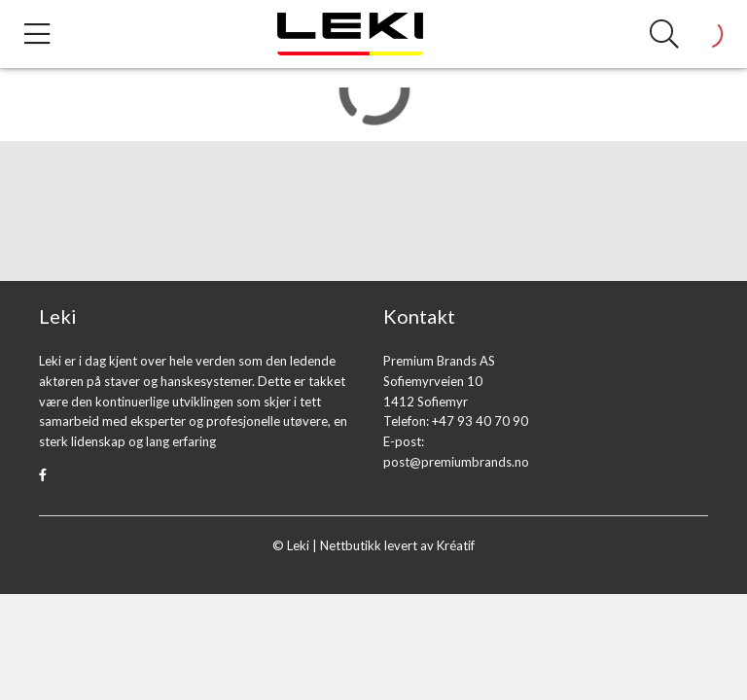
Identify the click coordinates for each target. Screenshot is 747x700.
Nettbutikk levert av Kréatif (397, 545)
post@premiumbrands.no (456, 462)
